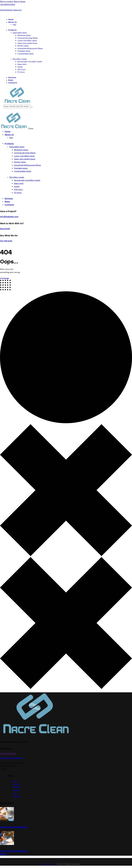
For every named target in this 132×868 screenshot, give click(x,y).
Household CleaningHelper (14, 827)
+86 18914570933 (8, 754)
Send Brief (5, 229)
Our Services (6, 241)
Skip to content (7, 1)
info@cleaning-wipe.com (12, 758)
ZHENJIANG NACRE (47, 864)
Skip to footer (20, 1)
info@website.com (9, 217)
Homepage (4, 278)
